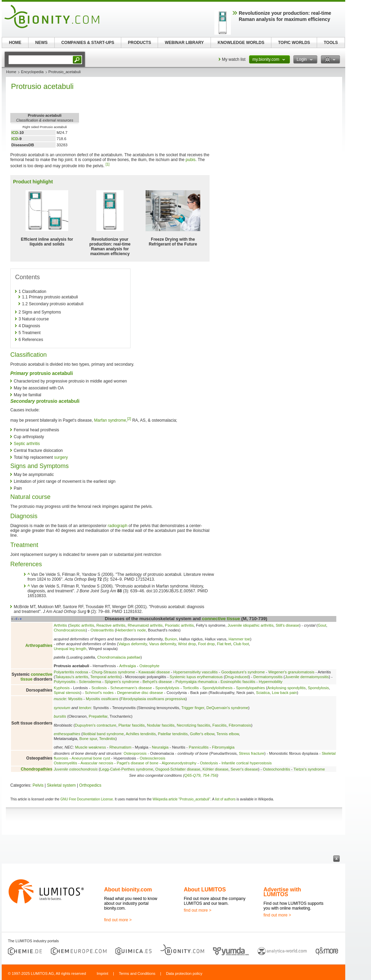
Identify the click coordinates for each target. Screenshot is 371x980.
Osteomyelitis (65, 763)
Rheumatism (120, 747)
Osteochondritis (276, 769)
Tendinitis (108, 739)
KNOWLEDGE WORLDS (241, 43)
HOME (15, 43)
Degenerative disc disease (140, 693)
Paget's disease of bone (138, 763)
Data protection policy (184, 973)
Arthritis (60, 625)
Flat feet (224, 644)
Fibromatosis (240, 725)
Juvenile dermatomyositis (307, 677)
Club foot (241, 644)
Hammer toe (239, 639)
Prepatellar (98, 716)
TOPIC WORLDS (294, 43)
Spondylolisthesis (217, 688)
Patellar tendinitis (173, 734)
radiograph (118, 526)
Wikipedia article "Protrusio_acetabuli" (181, 799)
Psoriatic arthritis (179, 625)
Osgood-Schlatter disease (178, 769)
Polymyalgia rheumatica (196, 682)
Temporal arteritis (105, 677)
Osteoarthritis (102, 630)
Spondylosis (318, 688)
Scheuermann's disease (131, 688)
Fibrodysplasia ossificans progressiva (153, 699)
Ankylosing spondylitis (286, 688)
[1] (108, 164)
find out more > (118, 920)
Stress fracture (251, 753)
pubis (190, 160)
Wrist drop (187, 644)
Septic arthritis (27, 444)
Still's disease (287, 625)
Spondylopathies (250, 688)
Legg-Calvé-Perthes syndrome (126, 769)
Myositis (75, 699)
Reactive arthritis (111, 625)
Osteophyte (149, 666)
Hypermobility (271, 682)
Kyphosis (61, 688)
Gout (322, 625)
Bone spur (88, 739)
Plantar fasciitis (132, 725)
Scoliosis (99, 688)
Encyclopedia (32, 72)
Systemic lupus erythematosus (196, 677)
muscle (60, 699)
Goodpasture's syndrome (243, 672)
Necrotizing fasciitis (193, 725)
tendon (85, 708)
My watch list (234, 59)
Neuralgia (160, 747)
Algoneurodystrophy (179, 763)
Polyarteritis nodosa (71, 672)
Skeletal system (61, 785)
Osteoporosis (135, 753)
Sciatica (263, 693)
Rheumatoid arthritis (145, 625)
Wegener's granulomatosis (291, 672)
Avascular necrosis (97, 763)
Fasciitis (219, 725)
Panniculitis (199, 747)
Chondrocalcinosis (70, 630)
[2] (129, 419)
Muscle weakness (90, 747)
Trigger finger (193, 708)
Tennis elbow (228, 734)
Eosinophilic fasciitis (238, 682)
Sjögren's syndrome (122, 682)
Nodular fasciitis (161, 725)
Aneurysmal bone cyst (91, 758)
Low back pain (285, 693)
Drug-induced (237, 677)
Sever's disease (244, 769)
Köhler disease (216, 769)
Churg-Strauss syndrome (114, 672)
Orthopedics (90, 785)
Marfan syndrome (110, 420)
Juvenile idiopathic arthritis (251, 625)
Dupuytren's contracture (96, 725)
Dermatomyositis (268, 677)
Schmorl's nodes (99, 693)
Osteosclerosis (152, 758)
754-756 (210, 775)
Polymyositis (64, 682)
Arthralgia (128, 666)
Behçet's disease (157, 682)
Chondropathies (36, 769)
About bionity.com (128, 890)
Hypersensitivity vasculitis (196, 672)
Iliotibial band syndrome (103, 734)
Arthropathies (39, 646)
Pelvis (38, 785)
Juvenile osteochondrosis (76, 769)
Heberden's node (131, 630)
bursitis (60, 716)
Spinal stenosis (67, 693)
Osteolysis (209, 763)
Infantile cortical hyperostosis (247, 763)
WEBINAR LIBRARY (184, 43)
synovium (62, 708)
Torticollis (191, 688)
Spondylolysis (167, 688)
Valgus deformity (132, 644)
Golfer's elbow (202, 734)
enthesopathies (67, 734)
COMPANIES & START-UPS (88, 43)
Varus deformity (162, 644)
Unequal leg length (70, 649)
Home (11, 72)
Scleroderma (90, 682)
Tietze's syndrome (309, 769)
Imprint (102, 973)
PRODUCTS (139, 43)
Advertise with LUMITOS (282, 892)
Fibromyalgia (223, 747)
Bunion (171, 639)
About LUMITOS (205, 890)
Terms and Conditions (137, 973)
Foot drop (206, 644)
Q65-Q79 (193, 775)
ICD (15, 133)
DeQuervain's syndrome (227, 708)
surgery (61, 457)
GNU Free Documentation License (87, 799)
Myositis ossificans (102, 699)
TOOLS (331, 43)
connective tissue (221, 619)
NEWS (42, 43)
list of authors (225, 799)
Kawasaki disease (154, 672)
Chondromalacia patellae (119, 657)
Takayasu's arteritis (72, 677)
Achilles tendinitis (141, 734)
